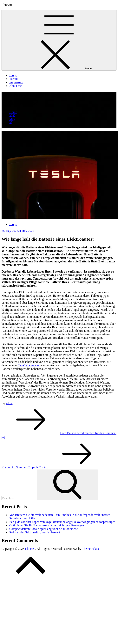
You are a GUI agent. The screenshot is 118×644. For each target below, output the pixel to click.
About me (16, 86)
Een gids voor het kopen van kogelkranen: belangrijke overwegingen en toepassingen (62, 522)
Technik (14, 79)
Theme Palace (91, 549)
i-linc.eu (7, 5)
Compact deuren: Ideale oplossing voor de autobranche (44, 529)
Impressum (16, 82)
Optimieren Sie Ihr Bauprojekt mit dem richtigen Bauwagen (47, 525)
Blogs (13, 75)
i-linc (9, 403)
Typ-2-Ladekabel (29, 365)
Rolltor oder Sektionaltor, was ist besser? (35, 532)
